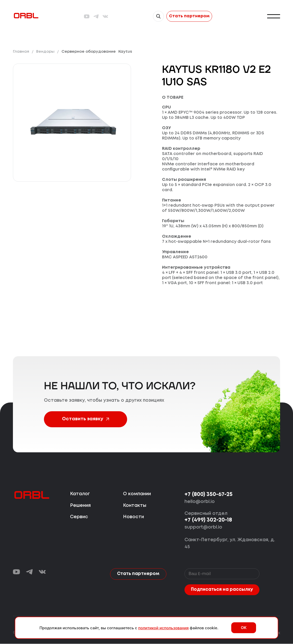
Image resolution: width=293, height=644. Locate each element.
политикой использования (163, 628)
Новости (133, 517)
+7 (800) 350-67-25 (209, 495)
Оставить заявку (84, 419)
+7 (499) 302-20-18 (208, 520)
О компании (137, 494)
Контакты (135, 506)
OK (244, 628)
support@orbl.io (203, 527)
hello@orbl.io (200, 502)
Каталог (80, 494)
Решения (80, 506)
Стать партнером (189, 16)
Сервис (79, 517)
